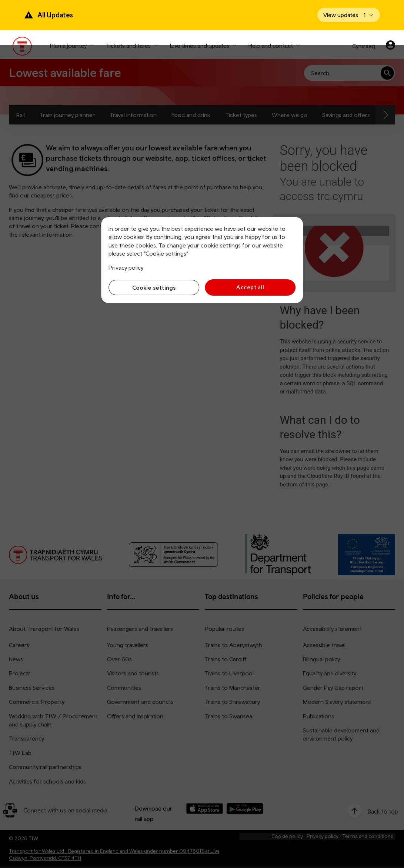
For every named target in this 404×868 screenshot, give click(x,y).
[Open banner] (349, 15)
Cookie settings (153, 287)
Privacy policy (126, 267)
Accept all (251, 287)
